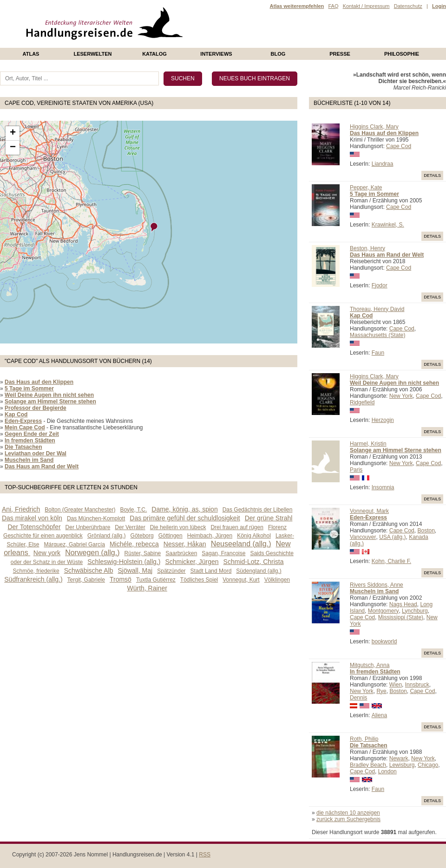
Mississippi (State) (401, 617)
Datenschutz (408, 6)
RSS (205, 855)
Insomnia (383, 487)
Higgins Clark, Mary (374, 127)
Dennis (358, 698)
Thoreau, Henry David (377, 309)
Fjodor (380, 285)
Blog (278, 54)
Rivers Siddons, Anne (377, 585)
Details (432, 175)
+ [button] (13, 133)
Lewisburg (402, 765)
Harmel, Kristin (368, 444)
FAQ (333, 6)
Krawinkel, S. (388, 225)
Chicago (428, 765)
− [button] (13, 148)
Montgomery (384, 611)
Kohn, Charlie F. (391, 561)
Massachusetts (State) (377, 335)
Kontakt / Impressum (366, 6)
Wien (396, 685)
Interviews (216, 54)
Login (439, 6)
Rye (381, 691)
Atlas (31, 54)
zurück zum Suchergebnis (348, 819)
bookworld (384, 641)
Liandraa (383, 164)
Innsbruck (417, 685)
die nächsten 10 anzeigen (348, 813)
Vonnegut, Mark (369, 511)
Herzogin (383, 420)
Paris (356, 470)
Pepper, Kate (366, 188)
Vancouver (363, 537)
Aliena (379, 715)
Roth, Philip (364, 739)
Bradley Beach (368, 765)
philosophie (402, 54)
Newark (399, 758)
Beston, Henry (367, 248)
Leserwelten (92, 54)
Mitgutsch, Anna (370, 665)
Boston (426, 531)
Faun (378, 353)
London (387, 771)
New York (401, 396)
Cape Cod (399, 146)
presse (340, 54)
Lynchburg (415, 611)
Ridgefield (362, 402)
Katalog (154, 54)
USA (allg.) (392, 537)
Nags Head (403, 604)
